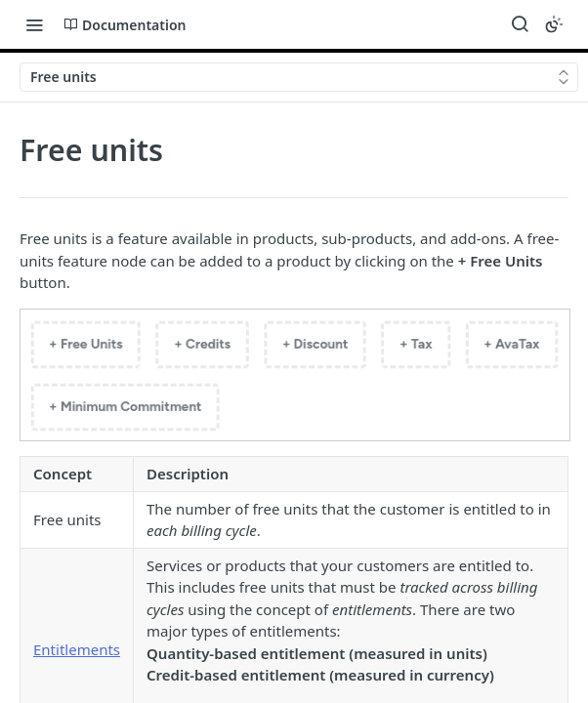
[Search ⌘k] (520, 24)
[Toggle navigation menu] (34, 24)
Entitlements (77, 649)
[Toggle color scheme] (554, 24)
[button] (294, 375)
